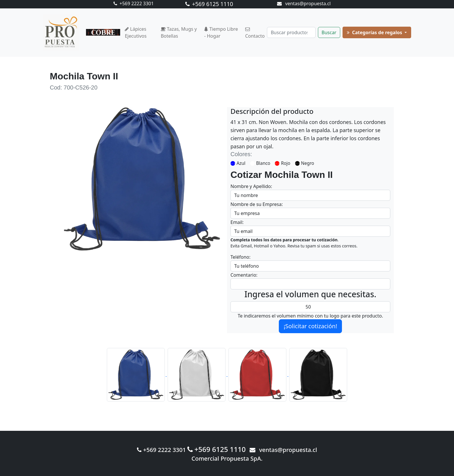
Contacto (255, 33)
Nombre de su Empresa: (257, 204)
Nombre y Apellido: (251, 186)
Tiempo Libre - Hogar (221, 32)
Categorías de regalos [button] (375, 32)
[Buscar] (291, 32)
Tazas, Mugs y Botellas (179, 32)
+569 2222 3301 (134, 3)
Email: (237, 222)
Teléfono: (240, 257)
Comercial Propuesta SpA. (227, 458)
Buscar (329, 32)
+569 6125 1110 (209, 4)
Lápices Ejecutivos (136, 32)
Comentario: (244, 275)
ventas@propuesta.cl (304, 3)
